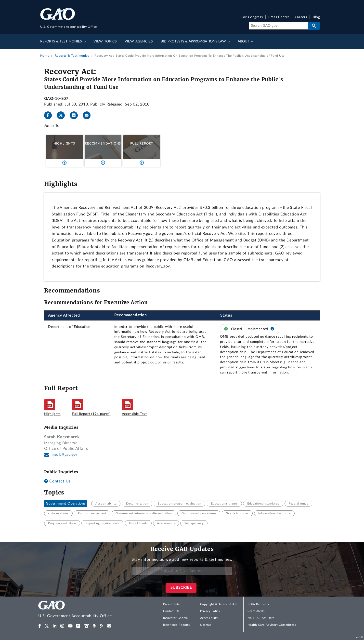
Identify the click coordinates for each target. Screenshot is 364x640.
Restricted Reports (176, 625)
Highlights (64, 144)
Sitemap (206, 625)
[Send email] (89, 115)
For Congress (252, 17)
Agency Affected (64, 315)
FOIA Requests (258, 604)
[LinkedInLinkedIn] (76, 115)
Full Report (142, 144)
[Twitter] (63, 115)
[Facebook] (50, 115)
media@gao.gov (65, 455)
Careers (301, 17)
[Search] (279, 26)
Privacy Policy (210, 611)
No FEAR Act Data (261, 618)
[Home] (85, 610)
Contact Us (57, 481)
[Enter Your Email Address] (182, 571)
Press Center (279, 17)
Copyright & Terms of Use (219, 604)
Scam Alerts (256, 611)
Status (226, 315)
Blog (316, 17)
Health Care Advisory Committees (272, 625)
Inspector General (176, 618)
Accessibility (209, 618)
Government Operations (66, 504)
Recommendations (103, 144)
